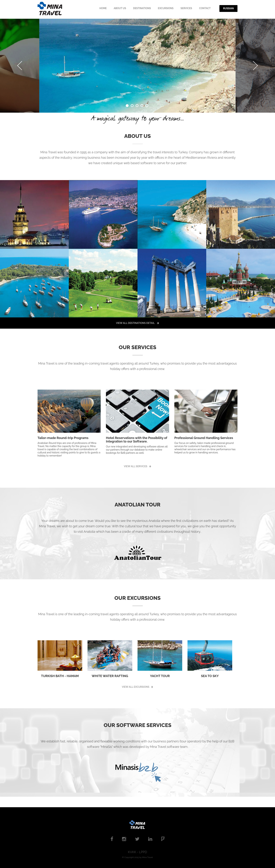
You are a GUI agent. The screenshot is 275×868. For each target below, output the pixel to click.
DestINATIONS (142, 8)
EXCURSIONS (166, 8)
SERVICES (186, 8)
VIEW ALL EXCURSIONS (138, 687)
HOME (103, 8)
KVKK (132, 852)
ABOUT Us (120, 8)
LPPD (143, 852)
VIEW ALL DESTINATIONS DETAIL (137, 323)
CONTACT (205, 8)
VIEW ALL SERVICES (137, 466)
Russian (228, 8)
